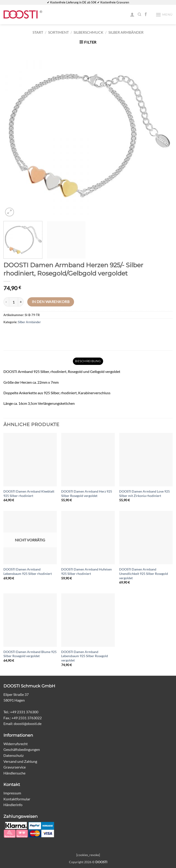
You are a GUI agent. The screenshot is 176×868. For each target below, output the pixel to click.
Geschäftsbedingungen (22, 749)
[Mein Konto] (132, 14)
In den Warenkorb (51, 302)
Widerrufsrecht (16, 744)
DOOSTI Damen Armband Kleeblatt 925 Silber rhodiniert (29, 493)
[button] (164, 15)
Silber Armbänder (126, 32)
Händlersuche (14, 773)
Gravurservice (15, 767)
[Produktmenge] (14, 302)
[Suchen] (139, 14)
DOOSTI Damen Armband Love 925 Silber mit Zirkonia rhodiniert (144, 493)
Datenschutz (14, 755)
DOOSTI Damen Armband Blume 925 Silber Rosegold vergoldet (30, 654)
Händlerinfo (13, 805)
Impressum (12, 793)
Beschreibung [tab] (88, 361)
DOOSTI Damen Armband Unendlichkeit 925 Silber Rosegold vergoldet (144, 573)
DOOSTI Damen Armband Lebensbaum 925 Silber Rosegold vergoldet (85, 656)
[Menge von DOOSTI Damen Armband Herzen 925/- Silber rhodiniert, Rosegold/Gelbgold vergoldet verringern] (6, 302)
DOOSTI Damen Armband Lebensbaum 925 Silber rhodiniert (28, 571)
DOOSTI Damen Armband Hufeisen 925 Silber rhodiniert (87, 571)
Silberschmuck (88, 32)
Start (38, 32)
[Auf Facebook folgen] (146, 14)
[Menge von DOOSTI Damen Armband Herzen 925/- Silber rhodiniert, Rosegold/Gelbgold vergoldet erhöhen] (21, 302)
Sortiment (58, 32)
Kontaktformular (17, 799)
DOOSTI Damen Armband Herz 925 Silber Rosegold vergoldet (87, 493)
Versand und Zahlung (20, 761)
